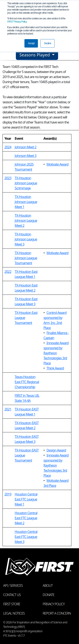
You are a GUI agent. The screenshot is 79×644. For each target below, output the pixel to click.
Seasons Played (35, 55)
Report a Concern (57, 613)
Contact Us (12, 595)
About (48, 586)
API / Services (13, 586)
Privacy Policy (17, 22)
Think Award (55, 368)
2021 (8, 409)
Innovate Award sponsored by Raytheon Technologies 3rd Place (56, 353)
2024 (8, 147)
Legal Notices (14, 613)
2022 (8, 272)
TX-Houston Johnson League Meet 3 (26, 239)
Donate (49, 595)
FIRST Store (12, 604)
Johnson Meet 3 (26, 156)
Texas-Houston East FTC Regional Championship (27, 382)
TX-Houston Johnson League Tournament (26, 258)
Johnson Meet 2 (26, 147)
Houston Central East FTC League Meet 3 (26, 537)
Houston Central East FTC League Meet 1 (26, 499)
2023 (8, 178)
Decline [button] (48, 43)
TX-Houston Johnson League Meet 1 (26, 202)
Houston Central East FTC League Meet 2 (26, 518)
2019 (8, 494)
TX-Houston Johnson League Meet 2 (26, 220)
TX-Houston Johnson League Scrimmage (26, 183)
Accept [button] (31, 43)
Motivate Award (58, 164)
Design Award (56, 450)
